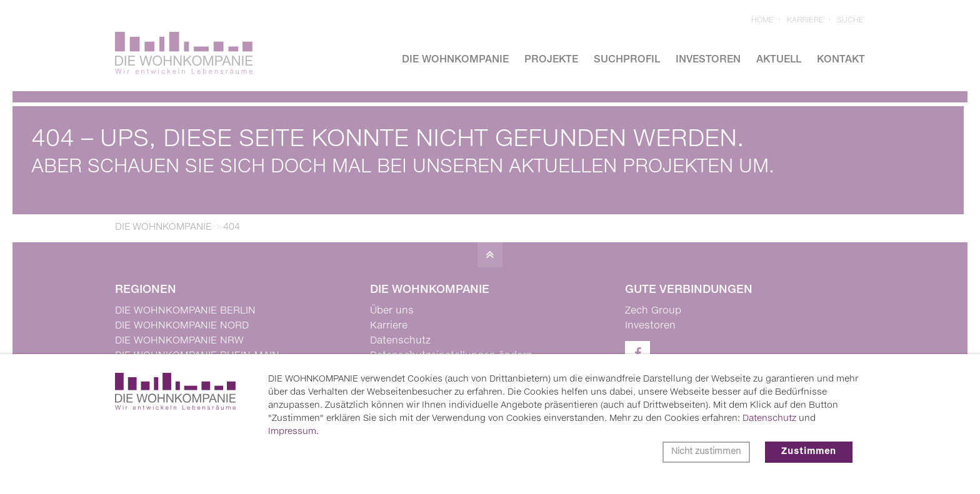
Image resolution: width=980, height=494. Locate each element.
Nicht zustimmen (706, 452)
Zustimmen (809, 452)
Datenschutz (769, 418)
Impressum (292, 432)
